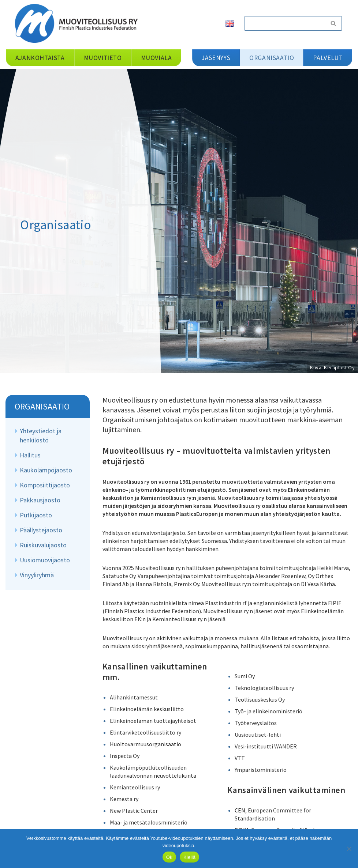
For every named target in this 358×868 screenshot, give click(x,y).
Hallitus (30, 455)
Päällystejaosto (41, 530)
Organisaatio (42, 406)
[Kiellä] (349, 849)
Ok (169, 857)
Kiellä (189, 857)
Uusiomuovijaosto (45, 560)
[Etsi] (285, 23)
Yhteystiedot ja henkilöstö (41, 435)
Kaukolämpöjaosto (46, 470)
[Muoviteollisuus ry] (79, 23)
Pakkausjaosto (40, 500)
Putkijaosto (36, 515)
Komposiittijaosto (45, 485)
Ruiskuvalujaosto (43, 545)
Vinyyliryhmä (37, 575)
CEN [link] (240, 810)
